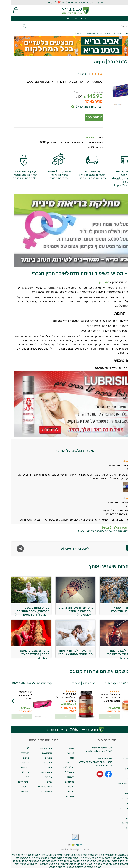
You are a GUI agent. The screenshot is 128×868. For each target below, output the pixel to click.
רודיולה (15, 784)
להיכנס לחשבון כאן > (79, 528)
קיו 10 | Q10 (57, 765)
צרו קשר (122, 761)
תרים (38, 779)
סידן (16, 774)
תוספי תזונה (35, 789)
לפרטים (98, 713)
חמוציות (37, 774)
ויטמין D (59, 774)
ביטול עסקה (120, 825)
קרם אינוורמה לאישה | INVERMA (20, 681)
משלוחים (122, 746)
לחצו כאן (93, 280)
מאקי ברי (59, 784)
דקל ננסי (14, 750)
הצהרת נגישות (119, 791)
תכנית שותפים (119, 801)
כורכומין (59, 760)
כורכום (15, 755)
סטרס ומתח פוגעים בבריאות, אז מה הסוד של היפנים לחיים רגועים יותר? (21, 608)
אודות (123, 751)
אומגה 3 (36, 760)
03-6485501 (88, 745)
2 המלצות (70, 74)
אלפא (60, 746)
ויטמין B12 (58, 770)
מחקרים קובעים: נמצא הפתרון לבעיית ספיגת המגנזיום (23, 651)
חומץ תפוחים (35, 746)
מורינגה (37, 765)
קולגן (61, 755)
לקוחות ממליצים (118, 820)
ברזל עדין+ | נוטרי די (72, 681)
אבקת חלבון (12, 779)
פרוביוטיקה (13, 760)
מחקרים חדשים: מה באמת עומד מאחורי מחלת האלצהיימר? (65, 608)
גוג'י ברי (59, 750)
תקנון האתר (120, 776)
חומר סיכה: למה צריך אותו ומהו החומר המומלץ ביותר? (64, 650)
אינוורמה (78, 135)
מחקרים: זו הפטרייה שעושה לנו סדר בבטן (113, 607)
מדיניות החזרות (119, 756)
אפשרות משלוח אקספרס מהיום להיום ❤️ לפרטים (64, 2)
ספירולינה (58, 779)
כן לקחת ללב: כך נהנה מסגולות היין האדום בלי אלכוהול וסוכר (111, 651)
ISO (16, 746)
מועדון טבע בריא (118, 796)
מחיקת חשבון (120, 766)
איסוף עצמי (121, 771)
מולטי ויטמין (35, 770)
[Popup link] (110, 90)
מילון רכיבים (120, 815)
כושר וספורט (12, 789)
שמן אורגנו (36, 750)
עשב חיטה (13, 765)
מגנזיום (37, 755)
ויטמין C (14, 770)
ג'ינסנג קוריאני (34, 784)
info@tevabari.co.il (84, 748)
